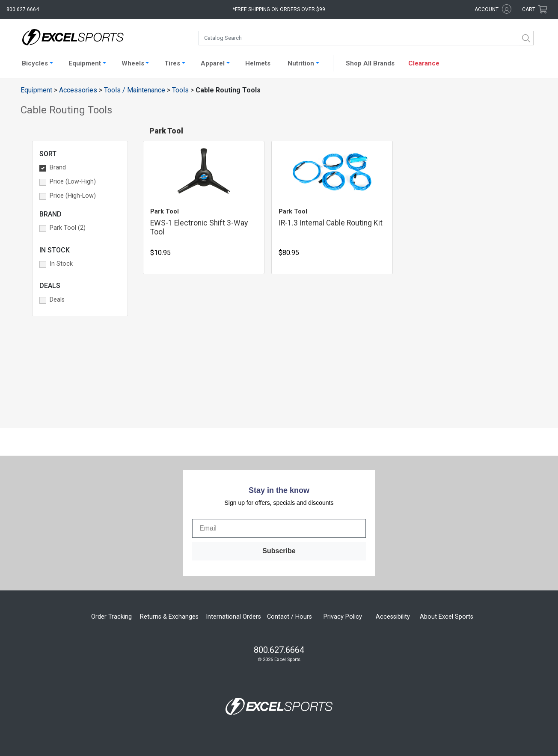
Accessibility (393, 617)
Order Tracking (111, 617)
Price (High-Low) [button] (73, 196)
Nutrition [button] (301, 63)
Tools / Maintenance (135, 90)
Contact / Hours (289, 617)
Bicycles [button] (35, 63)
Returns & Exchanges (169, 617)
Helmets (258, 63)
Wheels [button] (133, 63)
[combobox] (366, 38)
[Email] (279, 528)
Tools (180, 90)
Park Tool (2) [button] (68, 228)
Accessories (78, 90)
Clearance (424, 63)
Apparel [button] (213, 63)
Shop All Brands (370, 63)
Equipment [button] (85, 63)
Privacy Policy (343, 617)
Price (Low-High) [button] (73, 182)
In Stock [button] (61, 264)
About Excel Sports (447, 617)
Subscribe (279, 551)
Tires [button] (172, 63)
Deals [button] (57, 300)
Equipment (36, 90)
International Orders (233, 617)
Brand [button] (58, 168)
